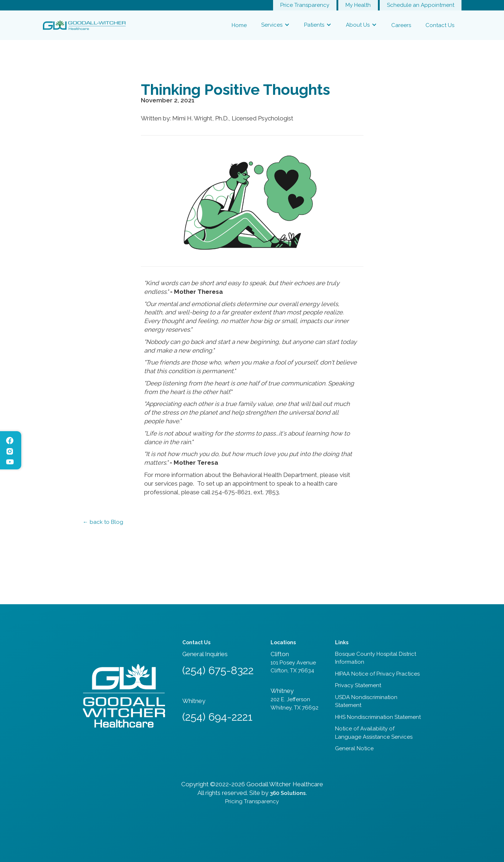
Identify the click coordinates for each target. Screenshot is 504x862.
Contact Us (440, 25)
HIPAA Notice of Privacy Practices (377, 674)
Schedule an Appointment (421, 5)
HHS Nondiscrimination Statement (378, 717)
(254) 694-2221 (217, 717)
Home (239, 25)
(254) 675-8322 (218, 670)
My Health (358, 5)
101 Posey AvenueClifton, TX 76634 (293, 667)
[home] (84, 25)
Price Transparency (305, 5)
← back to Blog (103, 522)
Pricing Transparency (252, 801)
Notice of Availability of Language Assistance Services (374, 733)
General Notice (354, 748)
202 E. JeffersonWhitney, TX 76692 (295, 704)
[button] (275, 25)
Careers (401, 25)
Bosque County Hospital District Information (376, 658)
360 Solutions (288, 793)
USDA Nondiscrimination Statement (366, 701)
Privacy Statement (358, 685)
